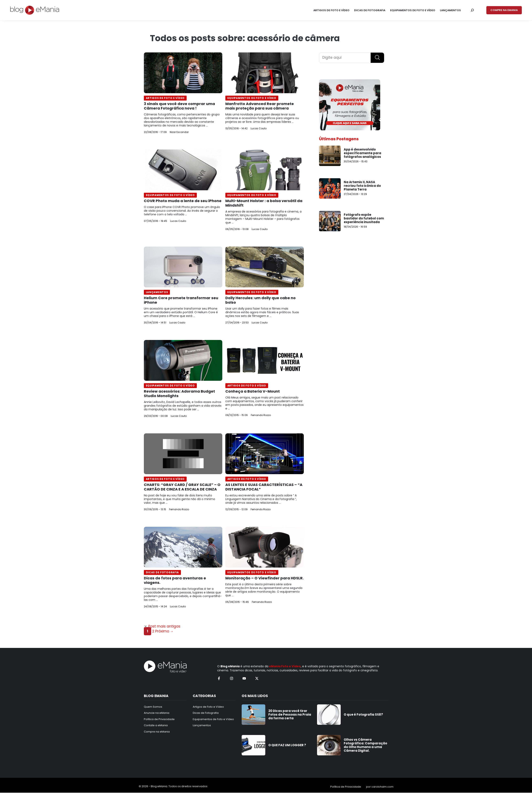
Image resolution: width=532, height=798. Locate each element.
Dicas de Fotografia (162, 572)
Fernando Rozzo (261, 415)
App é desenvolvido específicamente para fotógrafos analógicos (362, 153)
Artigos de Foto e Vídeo (165, 98)
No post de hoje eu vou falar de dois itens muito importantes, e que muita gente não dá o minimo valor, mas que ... (180, 499)
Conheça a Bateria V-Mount (253, 391)
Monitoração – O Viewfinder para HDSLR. (264, 578)
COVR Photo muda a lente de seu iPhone (183, 201)
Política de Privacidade (346, 787)
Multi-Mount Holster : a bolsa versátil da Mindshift (264, 203)
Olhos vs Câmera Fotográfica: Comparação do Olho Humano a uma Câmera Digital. (365, 745)
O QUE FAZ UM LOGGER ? (287, 745)
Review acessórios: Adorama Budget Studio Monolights (179, 393)
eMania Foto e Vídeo (285, 666)
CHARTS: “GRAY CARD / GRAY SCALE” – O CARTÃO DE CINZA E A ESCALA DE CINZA (182, 487)
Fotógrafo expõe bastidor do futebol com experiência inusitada (364, 218)
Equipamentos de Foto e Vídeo (252, 98)
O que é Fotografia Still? (363, 714)
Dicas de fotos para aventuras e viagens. (175, 580)
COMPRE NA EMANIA (504, 10)
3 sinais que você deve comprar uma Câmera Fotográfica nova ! (179, 106)
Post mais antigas (164, 626)
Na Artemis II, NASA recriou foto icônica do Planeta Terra (362, 186)
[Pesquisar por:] (472, 10)
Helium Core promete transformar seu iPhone (181, 300)
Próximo (164, 631)
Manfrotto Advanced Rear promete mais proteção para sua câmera (260, 106)
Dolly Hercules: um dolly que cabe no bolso (260, 300)
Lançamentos (157, 292)
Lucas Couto (259, 128)
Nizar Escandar (179, 132)
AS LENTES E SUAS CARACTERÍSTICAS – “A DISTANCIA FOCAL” (264, 487)
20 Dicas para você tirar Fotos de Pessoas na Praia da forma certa (290, 714)
